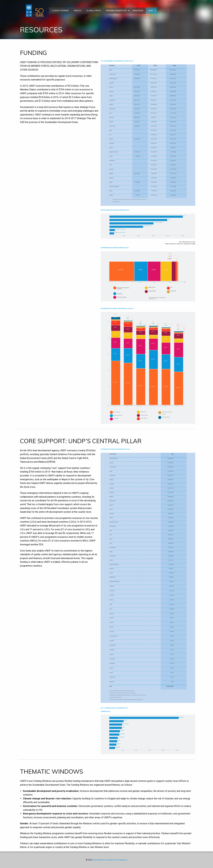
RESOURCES (138, 11)
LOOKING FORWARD (60, 11)
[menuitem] (35, 11)
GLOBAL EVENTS (94, 11)
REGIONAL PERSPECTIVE (116, 11)
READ (151, 11)
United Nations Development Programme (110, 860)
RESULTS (78, 11)
